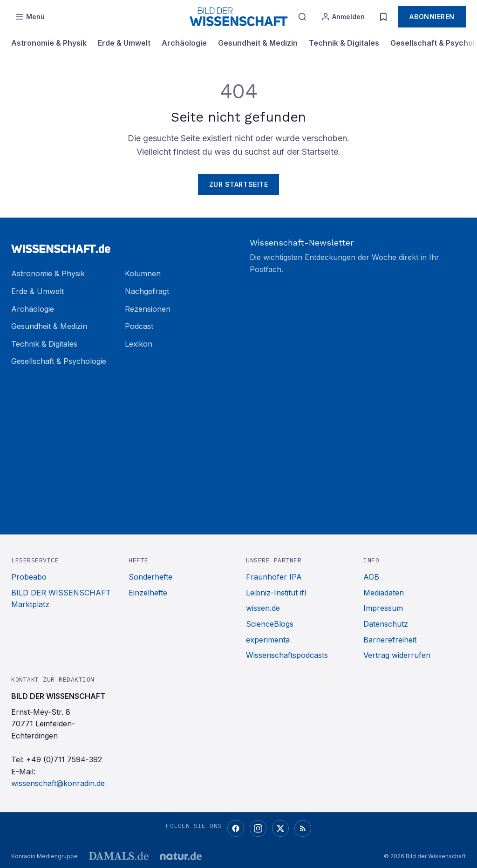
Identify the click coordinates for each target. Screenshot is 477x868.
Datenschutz (386, 624)
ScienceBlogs (270, 624)
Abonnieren (432, 17)
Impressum (383, 608)
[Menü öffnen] (30, 17)
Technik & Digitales (344, 43)
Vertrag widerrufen (397, 655)
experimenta (268, 640)
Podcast (139, 326)
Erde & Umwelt (124, 43)
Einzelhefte (148, 593)
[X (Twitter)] (280, 828)
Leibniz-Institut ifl (276, 593)
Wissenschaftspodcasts (287, 655)
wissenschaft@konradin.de (58, 783)
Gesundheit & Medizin (258, 43)
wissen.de (263, 608)
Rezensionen (148, 309)
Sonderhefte (150, 577)
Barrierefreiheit (390, 640)
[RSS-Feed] (303, 828)
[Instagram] (258, 828)
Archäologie (184, 43)
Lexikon (139, 344)
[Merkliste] (383, 17)
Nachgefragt (147, 291)
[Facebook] (236, 828)
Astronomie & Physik (49, 43)
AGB (371, 577)
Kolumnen (143, 273)
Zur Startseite (239, 184)
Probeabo (29, 577)
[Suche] (302, 17)
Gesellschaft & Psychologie (59, 361)
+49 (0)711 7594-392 (64, 759)
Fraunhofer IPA (274, 577)
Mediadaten (384, 593)
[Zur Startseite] (119, 245)
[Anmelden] (343, 17)
